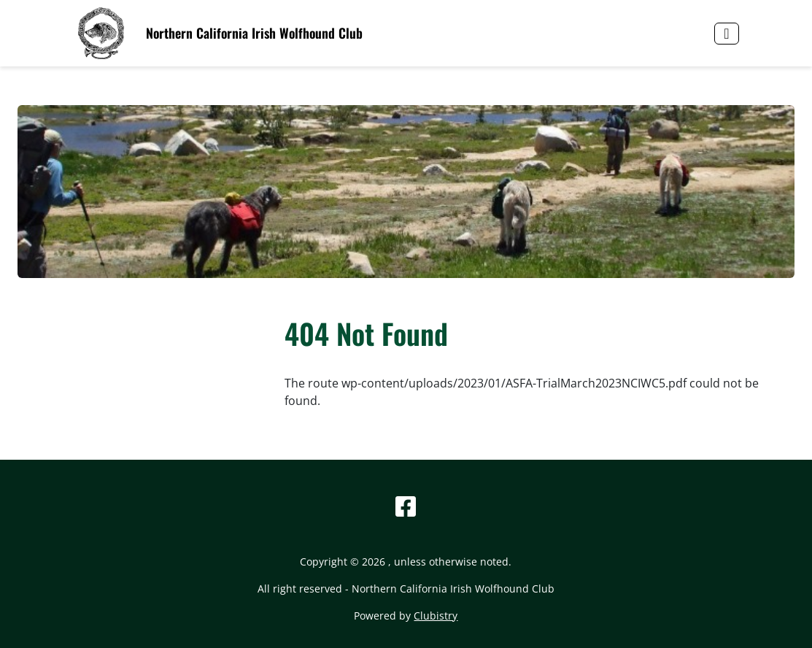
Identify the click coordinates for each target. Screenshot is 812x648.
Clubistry (436, 616)
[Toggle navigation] (726, 34)
